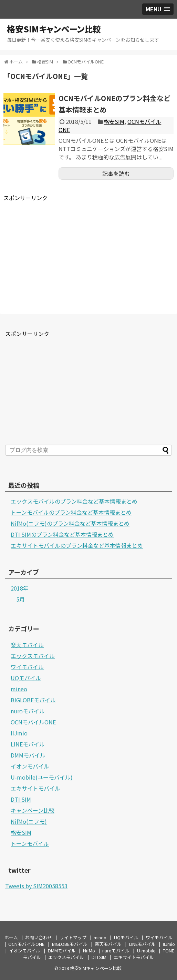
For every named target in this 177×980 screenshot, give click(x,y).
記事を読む (116, 174)
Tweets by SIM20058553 (36, 886)
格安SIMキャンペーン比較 (54, 29)
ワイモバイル (27, 667)
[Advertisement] (61, 250)
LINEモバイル (28, 744)
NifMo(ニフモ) (29, 821)
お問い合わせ (39, 937)
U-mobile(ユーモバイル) (42, 777)
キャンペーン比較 (33, 810)
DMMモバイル (28, 755)
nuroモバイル (28, 711)
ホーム (11, 937)
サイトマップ (73, 937)
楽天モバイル (27, 645)
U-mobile (146, 951)
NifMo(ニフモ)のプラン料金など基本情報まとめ (70, 523)
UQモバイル (26, 678)
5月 (20, 599)
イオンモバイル (30, 766)
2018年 (20, 588)
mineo (19, 689)
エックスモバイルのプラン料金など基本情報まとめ (74, 501)
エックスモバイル (33, 656)
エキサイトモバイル (35, 788)
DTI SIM (21, 799)
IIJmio (19, 733)
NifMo (89, 951)
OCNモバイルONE (33, 722)
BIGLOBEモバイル (33, 700)
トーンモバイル (30, 843)
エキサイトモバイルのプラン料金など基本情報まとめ (77, 545)
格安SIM (114, 121)
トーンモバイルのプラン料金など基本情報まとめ (71, 512)
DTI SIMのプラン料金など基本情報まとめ (62, 534)
